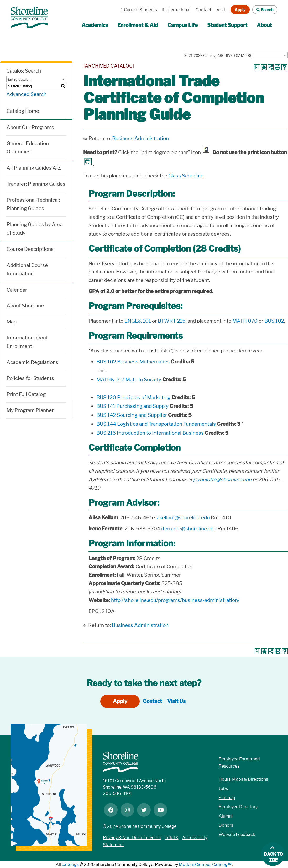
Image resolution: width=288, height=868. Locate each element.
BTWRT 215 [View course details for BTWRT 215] (172, 321)
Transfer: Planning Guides (36, 184)
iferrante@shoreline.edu (189, 529)
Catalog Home (23, 111)
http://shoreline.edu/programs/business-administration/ (175, 600)
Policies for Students (30, 378)
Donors (226, 825)
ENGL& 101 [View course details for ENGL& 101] (138, 321)
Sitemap (227, 798)
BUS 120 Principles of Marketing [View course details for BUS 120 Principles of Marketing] (133, 397)
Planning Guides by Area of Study (35, 229)
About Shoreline (25, 306)
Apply (240, 10)
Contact (203, 10)
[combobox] (235, 55)
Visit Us (176, 701)
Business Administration (140, 138)
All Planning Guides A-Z (34, 168)
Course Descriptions (30, 249)
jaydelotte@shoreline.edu (222, 479)
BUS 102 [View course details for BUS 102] (274, 321)
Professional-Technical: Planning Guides (33, 204)
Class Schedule (186, 176)
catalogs (70, 864)
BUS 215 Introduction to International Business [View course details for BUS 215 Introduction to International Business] (150, 433)
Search (263, 10)
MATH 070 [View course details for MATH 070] (245, 321)
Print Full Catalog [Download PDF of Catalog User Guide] (26, 394)
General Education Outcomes (28, 148)
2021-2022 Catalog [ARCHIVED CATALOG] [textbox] (218, 55)
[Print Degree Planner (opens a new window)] (257, 67)
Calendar (17, 290)
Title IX (171, 838)
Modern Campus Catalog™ (205, 864)
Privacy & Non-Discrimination (132, 838)
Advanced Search (26, 94)
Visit (221, 10)
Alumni (226, 816)
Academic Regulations (32, 362)
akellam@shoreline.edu (183, 518)
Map (12, 322)
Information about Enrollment (27, 342)
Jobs (223, 788)
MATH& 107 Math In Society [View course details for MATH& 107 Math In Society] (129, 380)
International (175, 10)
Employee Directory (238, 807)
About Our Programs (30, 127)
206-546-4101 (117, 793)
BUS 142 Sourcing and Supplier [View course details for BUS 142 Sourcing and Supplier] (132, 415)
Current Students (138, 10)
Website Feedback (237, 834)
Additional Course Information (27, 269)
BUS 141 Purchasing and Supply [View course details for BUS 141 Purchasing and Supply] (132, 406)
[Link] (29, 15)
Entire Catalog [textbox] (19, 79)
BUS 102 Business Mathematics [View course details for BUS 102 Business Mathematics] (133, 362)
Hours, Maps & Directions (243, 779)
